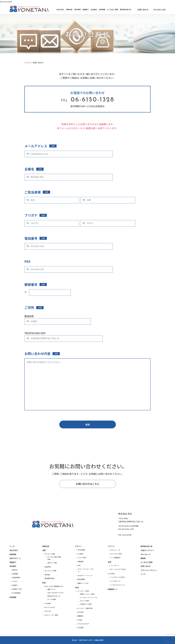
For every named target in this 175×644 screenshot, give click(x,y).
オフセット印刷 (50, 554)
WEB (77, 587)
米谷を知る (60, 9)
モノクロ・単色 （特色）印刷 (54, 558)
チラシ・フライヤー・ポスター (86, 570)
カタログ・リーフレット (85, 576)
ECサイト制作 (85, 601)
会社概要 (15, 574)
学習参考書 (81, 550)
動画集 (143, 558)
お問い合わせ (143, 9)
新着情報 (13, 554)
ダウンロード (146, 554)
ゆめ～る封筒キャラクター (56, 593)
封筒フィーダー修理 (51, 615)
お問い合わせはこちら (87, 484)
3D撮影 (80, 620)
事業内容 (69, 9)
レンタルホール (115, 581)
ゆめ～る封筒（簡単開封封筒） (54, 586)
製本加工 (48, 575)
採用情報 (102, 9)
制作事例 (77, 9)
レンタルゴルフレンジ (118, 585)
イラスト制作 (82, 558)
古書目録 (80, 561)
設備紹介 (86, 9)
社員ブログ (14, 558)
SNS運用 (80, 628)
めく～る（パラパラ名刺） (118, 569)
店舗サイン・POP (83, 583)
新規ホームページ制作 (87, 594)
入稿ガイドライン (147, 550)
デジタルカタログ (83, 624)
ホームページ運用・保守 (85, 608)
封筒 (44, 583)
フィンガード (115, 566)
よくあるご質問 (113, 9)
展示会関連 (81, 579)
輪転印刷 (48, 567)
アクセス (15, 581)
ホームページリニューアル (89, 598)
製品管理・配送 (50, 578)
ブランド (111, 546)
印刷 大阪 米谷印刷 (6, 2)
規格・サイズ (51, 589)
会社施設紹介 (16, 577)
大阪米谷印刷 (99, 640)
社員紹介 (15, 585)
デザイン (78, 546)
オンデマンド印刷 (51, 571)
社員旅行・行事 (17, 589)
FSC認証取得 (16, 593)
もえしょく (114, 550)
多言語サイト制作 (86, 604)
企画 (109, 562)
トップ (27, 63)
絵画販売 (111, 589)
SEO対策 (80, 612)
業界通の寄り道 (125, 9)
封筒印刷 (48, 603)
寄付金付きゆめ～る (54, 596)
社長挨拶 (15, 570)
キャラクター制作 (116, 554)
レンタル (111, 574)
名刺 (79, 565)
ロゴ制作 (80, 554)
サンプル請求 (52, 599)
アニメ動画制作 (115, 558)
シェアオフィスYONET (118, 577)
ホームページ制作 (83, 591)
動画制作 (80, 616)
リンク (143, 574)
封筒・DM (48, 611)
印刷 (44, 550)
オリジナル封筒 (50, 607)
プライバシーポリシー (149, 570)
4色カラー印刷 (52, 563)
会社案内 (94, 9)
